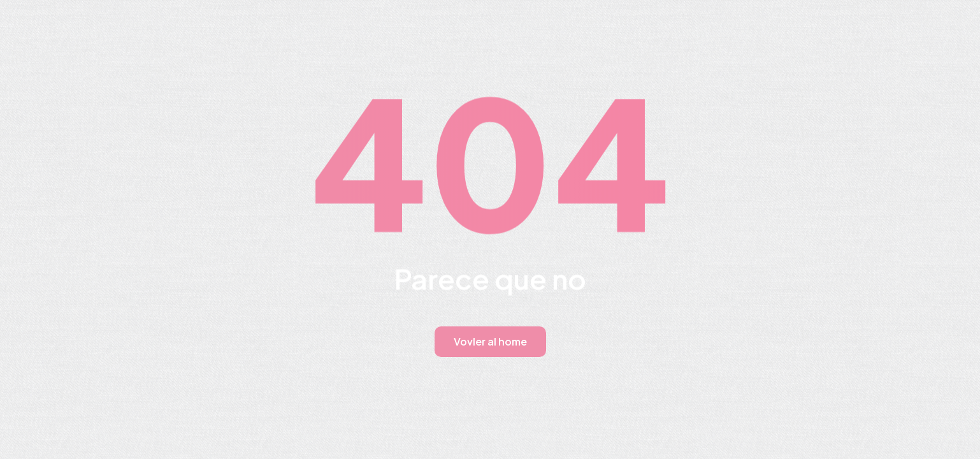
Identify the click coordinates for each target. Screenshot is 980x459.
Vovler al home (490, 341)
